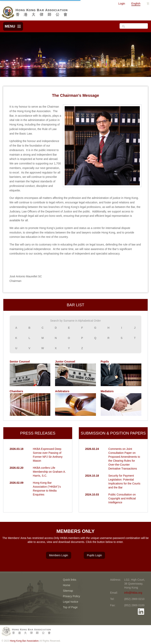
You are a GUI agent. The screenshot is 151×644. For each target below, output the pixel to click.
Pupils (121, 373)
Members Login (59, 555)
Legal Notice (71, 602)
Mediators (121, 403)
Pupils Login (94, 555)
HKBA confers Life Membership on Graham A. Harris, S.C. (49, 472)
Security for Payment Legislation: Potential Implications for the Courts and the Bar (124, 482)
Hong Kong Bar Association (24, 641)
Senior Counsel (30, 373)
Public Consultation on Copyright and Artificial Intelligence (122, 498)
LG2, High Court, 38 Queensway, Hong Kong (135, 584)
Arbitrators (75, 403)
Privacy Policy (71, 596)
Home (67, 585)
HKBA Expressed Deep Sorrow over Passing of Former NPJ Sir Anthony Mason (48, 455)
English (136, 4)
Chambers (30, 403)
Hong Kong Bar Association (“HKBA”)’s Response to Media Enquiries (47, 489)
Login (122, 4)
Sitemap (68, 591)
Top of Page (70, 607)
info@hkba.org (133, 593)
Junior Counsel (75, 373)
